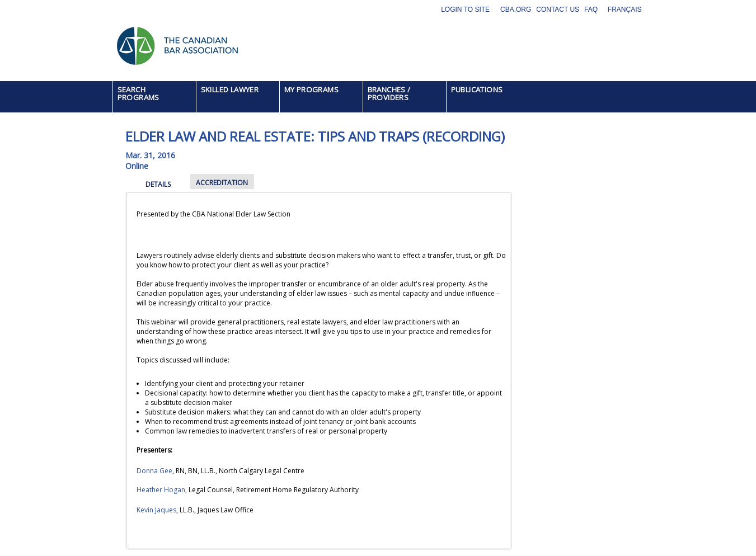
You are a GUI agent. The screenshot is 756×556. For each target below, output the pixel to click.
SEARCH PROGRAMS (138, 93)
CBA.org (516, 10)
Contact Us (558, 10)
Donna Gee (154, 471)
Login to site (465, 10)
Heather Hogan (161, 490)
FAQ (591, 10)
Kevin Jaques (156, 510)
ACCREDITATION (222, 183)
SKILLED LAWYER (230, 89)
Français (625, 10)
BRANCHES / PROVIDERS (389, 93)
